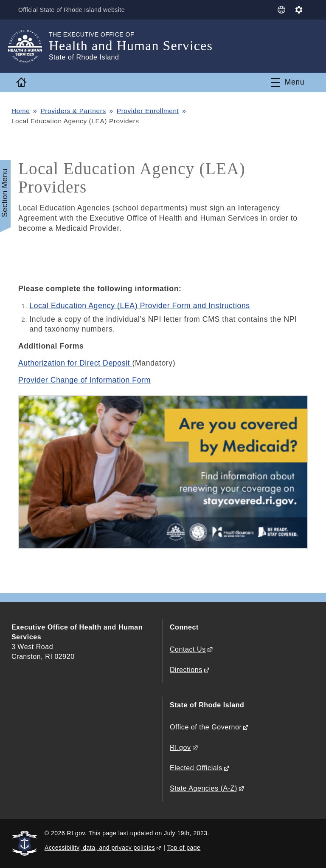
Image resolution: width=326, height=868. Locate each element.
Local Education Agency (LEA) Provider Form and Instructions (139, 306)
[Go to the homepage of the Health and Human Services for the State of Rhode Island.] (30, 46)
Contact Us (188, 649)
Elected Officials (196, 768)
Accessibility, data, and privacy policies (100, 848)
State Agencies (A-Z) (204, 788)
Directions (186, 670)
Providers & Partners (73, 111)
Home (21, 111)
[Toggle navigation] (288, 82)
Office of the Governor (206, 727)
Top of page (184, 848)
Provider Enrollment (148, 111)
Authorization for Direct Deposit (75, 363)
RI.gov (180, 747)
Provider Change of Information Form (84, 380)
